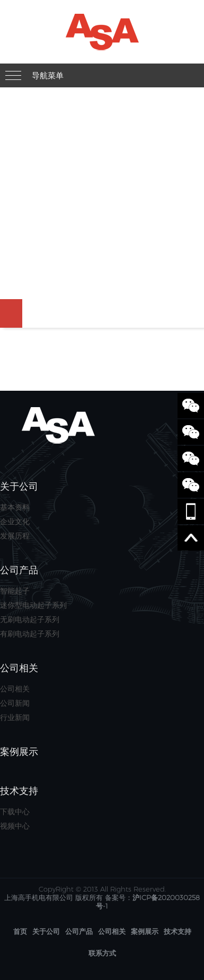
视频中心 (15, 826)
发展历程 (15, 536)
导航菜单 (48, 75)
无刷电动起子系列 (30, 619)
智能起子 (15, 591)
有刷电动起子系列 (30, 634)
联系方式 (102, 953)
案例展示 (145, 931)
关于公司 (46, 931)
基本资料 (15, 507)
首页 (20, 931)
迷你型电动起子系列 (33, 605)
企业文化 (15, 522)
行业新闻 (15, 717)
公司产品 (79, 931)
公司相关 (15, 689)
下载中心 (15, 812)
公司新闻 (15, 703)
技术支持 (178, 931)
